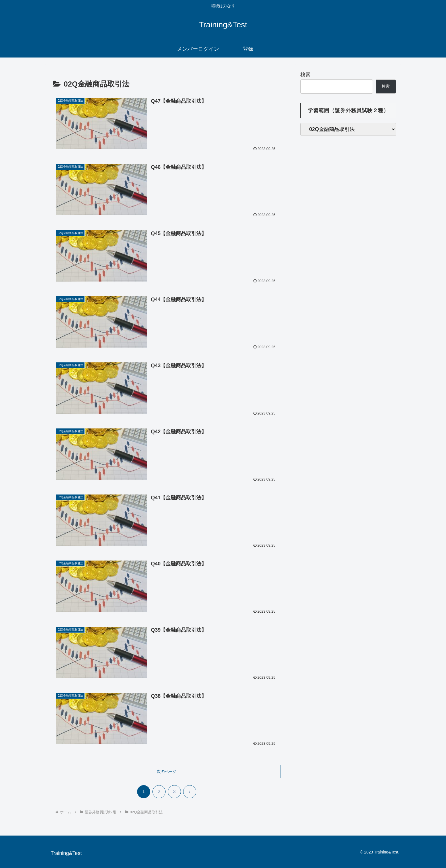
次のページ (167, 771)
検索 (305, 75)
